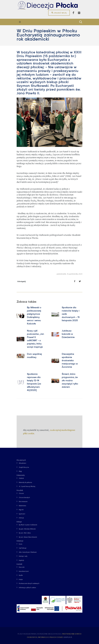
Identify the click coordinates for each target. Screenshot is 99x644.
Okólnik (21, 478)
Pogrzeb (21, 510)
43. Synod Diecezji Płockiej (27, 486)
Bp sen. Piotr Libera (25, 533)
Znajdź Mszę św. (24, 467)
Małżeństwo (22, 506)
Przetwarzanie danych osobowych (29, 583)
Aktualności (22, 463)
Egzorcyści (22, 514)
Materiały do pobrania (25, 482)
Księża (21, 579)
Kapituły (21, 560)
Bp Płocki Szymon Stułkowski (28, 525)
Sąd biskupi (23, 548)
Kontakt (19, 564)
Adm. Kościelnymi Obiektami (28, 552)
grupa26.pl (68, 637)
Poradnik (20, 490)
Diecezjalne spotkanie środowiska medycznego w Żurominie (70, 361)
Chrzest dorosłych (24, 497)
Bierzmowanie (23, 501)
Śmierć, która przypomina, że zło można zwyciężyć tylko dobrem (70, 381)
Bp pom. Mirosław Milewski (27, 529)
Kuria (20, 544)
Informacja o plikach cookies (27, 587)
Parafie (21, 575)
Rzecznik (22, 567)
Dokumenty (21, 475)
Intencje (21, 518)
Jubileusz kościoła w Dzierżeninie (68, 334)
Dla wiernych (21, 460)
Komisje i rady (23, 556)
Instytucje (20, 541)
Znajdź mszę (59, 13)
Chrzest (21, 493)
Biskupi (19, 522)
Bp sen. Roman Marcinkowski (28, 537)
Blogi (20, 471)
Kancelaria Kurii (24, 571)
